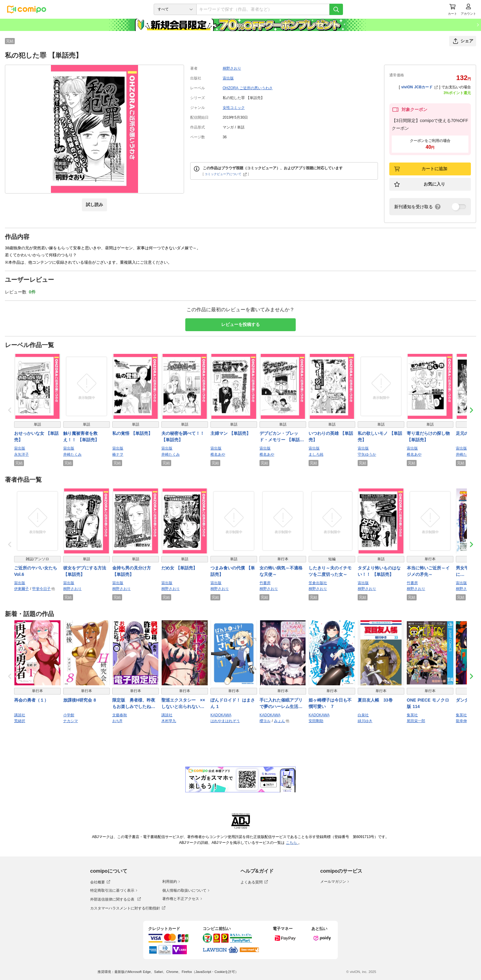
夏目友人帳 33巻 (375, 700)
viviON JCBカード (419, 87)
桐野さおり (232, 68)
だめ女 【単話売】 (179, 568)
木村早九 (169, 721)
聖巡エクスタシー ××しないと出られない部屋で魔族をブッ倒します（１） (183, 704)
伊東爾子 (21, 589)
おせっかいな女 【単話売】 (36, 436)
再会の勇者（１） (31, 700)
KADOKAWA (221, 715)
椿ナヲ (118, 454)
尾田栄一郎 (416, 721)
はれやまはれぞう (225, 721)
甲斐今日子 (41, 589)
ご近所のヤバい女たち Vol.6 (36, 571)
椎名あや (218, 454)
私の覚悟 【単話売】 (132, 433)
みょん (279, 721)
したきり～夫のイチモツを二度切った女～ (330, 571)
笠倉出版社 (318, 583)
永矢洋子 (21, 454)
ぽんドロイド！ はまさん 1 (233, 703)
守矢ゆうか (367, 454)
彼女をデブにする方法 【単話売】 (85, 571)
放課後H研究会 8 (80, 700)
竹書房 (265, 583)
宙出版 (228, 78)
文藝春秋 (120, 715)
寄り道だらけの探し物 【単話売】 (428, 436)
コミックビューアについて (226, 174)
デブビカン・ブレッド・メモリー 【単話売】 (280, 437)
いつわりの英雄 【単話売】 (331, 436)
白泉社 (363, 715)
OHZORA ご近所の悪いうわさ (248, 88)
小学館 (69, 715)
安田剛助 (316, 721)
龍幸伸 (461, 721)
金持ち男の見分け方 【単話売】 (132, 571)
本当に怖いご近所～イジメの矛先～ (428, 571)
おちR (117, 721)
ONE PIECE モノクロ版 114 (428, 703)
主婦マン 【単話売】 (231, 433)
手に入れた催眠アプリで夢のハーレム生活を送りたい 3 (281, 704)
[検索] (336, 9)
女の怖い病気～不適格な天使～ (281, 571)
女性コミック (234, 108)
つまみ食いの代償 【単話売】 (233, 571)
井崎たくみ (72, 454)
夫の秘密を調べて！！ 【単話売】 (183, 436)
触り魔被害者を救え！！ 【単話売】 (81, 436)
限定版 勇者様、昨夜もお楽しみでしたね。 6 (134, 704)
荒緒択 (20, 721)
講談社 (20, 715)
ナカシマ (71, 721)
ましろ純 (316, 454)
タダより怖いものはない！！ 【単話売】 (379, 571)
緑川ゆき (365, 721)
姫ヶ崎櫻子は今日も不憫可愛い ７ (330, 703)
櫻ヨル (265, 721)
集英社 (412, 715)
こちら (292, 843)
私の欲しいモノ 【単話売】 (380, 436)
